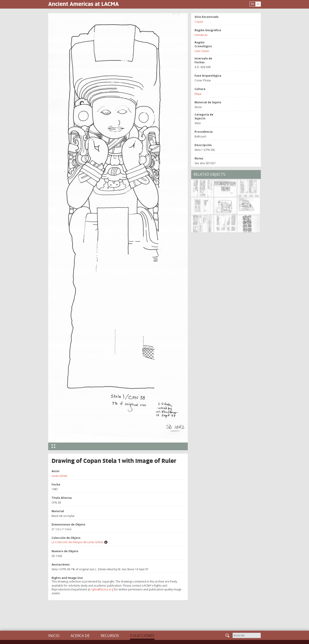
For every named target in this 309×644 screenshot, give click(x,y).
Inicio (54, 636)
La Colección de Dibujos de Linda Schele (77, 542)
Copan (199, 22)
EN (253, 4)
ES (258, 4)
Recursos (110, 636)
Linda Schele (59, 476)
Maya (198, 94)
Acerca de (80, 636)
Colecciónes (142, 636)
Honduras (201, 35)
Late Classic (202, 51)
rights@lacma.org (102, 589)
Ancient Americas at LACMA (83, 4)
